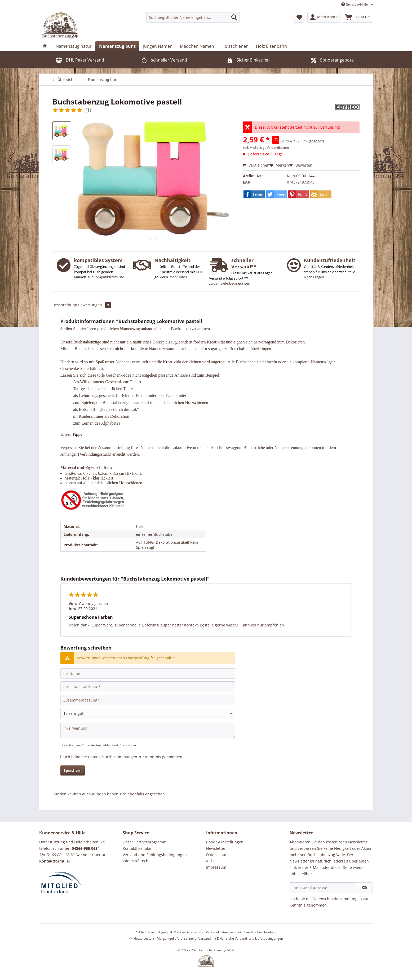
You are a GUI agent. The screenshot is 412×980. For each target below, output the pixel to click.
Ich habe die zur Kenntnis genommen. (124, 757)
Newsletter (216, 848)
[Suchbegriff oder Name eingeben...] (193, 17)
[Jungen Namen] (158, 46)
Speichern (73, 770)
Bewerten (301, 165)
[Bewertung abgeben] (148, 713)
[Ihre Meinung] (148, 731)
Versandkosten (217, 932)
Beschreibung (65, 305)
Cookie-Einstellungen (225, 842)
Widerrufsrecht (136, 861)
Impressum (216, 867)
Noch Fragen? (315, 277)
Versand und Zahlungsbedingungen (155, 855)
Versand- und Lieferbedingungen (259, 938)
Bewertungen (95, 305)
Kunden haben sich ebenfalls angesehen (128, 794)
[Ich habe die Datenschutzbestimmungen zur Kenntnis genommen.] (62, 757)
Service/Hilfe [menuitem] (355, 4)
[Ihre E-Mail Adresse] (323, 888)
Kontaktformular (137, 848)
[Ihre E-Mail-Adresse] (148, 687)
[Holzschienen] (235, 46)
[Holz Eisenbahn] (271, 46)
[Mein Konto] (324, 17)
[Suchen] (234, 17)
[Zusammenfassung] (148, 700)
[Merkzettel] (299, 17)
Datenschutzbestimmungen (113, 757)
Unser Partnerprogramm (145, 842)
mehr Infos (178, 277)
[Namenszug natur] (74, 46)
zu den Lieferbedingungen (230, 283)
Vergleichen (256, 165)
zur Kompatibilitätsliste (106, 277)
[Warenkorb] (358, 17)
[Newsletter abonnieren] (364, 888)
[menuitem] (193, 17)
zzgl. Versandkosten (274, 148)
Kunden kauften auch (72, 794)
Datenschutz (217, 855)
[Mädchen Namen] (197, 46)
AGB (210, 861)
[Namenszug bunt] (117, 46)
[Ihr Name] (148, 673)
